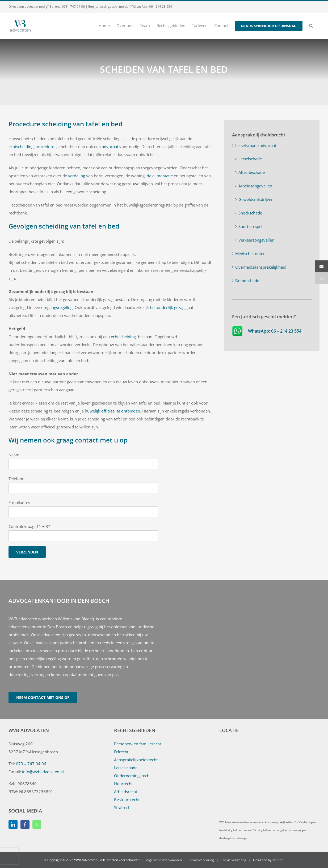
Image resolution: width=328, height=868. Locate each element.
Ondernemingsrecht (132, 776)
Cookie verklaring (234, 860)
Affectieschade (252, 172)
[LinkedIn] (13, 824)
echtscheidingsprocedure (31, 147)
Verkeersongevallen (256, 240)
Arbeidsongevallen (255, 186)
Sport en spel (250, 226)
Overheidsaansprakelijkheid (261, 267)
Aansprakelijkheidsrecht (136, 760)
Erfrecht (121, 752)
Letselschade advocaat (256, 145)
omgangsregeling (57, 307)
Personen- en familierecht (138, 744)
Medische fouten (250, 253)
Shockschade (250, 213)
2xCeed (278, 860)
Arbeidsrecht (126, 792)
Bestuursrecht (127, 800)
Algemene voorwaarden (164, 860)
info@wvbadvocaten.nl (43, 772)
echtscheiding (123, 337)
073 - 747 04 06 (73, 7)
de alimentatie (160, 176)
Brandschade (247, 281)
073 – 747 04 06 (31, 764)
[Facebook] (25, 824)
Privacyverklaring (201, 860)
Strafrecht (123, 807)
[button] (311, 25)
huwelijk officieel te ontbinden (112, 411)
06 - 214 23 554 (161, 7)
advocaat (110, 147)
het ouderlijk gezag (167, 307)
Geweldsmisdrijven (256, 199)
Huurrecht (123, 784)
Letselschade (250, 159)
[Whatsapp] (37, 824)
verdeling (77, 176)
